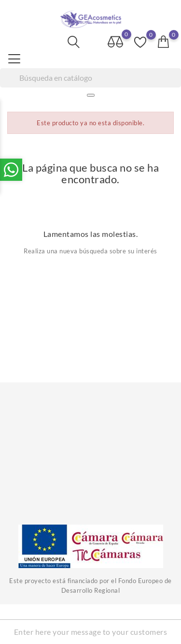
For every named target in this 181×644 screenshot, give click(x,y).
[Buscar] (90, 78)
